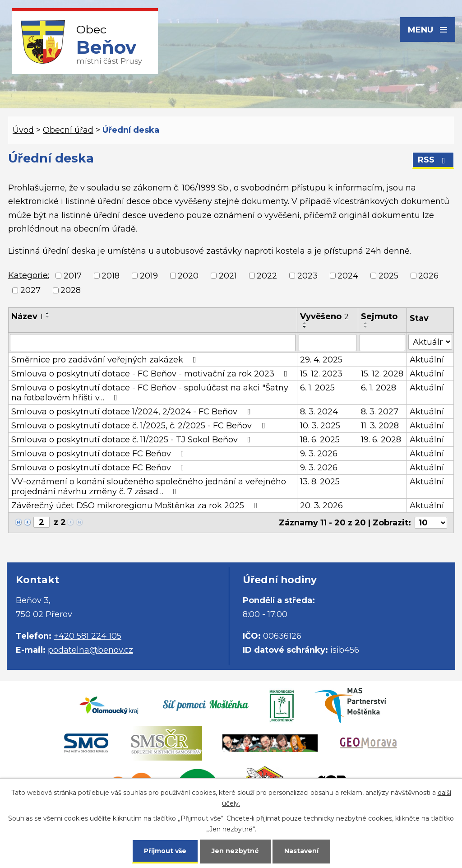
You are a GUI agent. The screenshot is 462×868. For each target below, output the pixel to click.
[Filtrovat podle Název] (153, 343)
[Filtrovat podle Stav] (430, 342)
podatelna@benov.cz (90, 650)
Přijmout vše (165, 851)
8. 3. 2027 (380, 412)
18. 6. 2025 (320, 440)
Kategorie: (29, 275)
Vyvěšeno (324, 316)
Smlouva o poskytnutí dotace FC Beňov (99, 454)
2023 (307, 276)
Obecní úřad (68, 130)
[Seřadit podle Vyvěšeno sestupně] (305, 327)
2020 (188, 276)
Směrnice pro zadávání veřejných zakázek (106, 360)
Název (27, 316)
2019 (149, 276)
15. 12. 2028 (382, 374)
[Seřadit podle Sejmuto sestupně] (366, 327)
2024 (348, 276)
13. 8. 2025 (320, 482)
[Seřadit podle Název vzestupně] (48, 313)
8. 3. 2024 (319, 412)
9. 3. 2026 (319, 454)
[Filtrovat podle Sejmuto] (382, 343)
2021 (228, 276)
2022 (267, 276)
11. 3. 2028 (380, 426)
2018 (111, 276)
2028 (71, 290)
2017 (73, 276)
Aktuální (427, 360)
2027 (30, 290)
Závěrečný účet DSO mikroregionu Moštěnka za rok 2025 (136, 506)
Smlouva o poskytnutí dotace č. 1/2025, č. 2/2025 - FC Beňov (140, 426)
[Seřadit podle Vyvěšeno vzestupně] (305, 323)
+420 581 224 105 (88, 636)
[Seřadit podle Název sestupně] (48, 317)
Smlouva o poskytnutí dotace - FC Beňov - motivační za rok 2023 (151, 374)
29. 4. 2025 (321, 360)
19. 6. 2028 (381, 440)
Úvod (23, 130)
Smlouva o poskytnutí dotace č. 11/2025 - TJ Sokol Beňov (133, 440)
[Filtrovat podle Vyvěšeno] (328, 343)
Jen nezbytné (235, 851)
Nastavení (301, 851)
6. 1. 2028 (379, 388)
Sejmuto (379, 316)
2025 (388, 276)
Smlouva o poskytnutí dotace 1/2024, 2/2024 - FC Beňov (133, 412)
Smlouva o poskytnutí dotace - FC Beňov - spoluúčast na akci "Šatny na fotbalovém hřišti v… (150, 393)
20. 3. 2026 (321, 506)
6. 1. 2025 (317, 388)
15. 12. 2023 (321, 374)
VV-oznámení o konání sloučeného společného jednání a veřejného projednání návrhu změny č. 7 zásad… (149, 487)
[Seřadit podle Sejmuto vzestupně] (366, 323)
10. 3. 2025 (320, 426)
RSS (433, 160)
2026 (428, 276)
